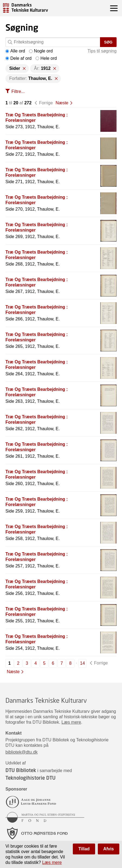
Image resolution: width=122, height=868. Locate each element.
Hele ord (46, 58)
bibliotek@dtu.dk (22, 752)
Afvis (109, 849)
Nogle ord (41, 51)
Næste (62, 103)
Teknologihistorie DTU (30, 778)
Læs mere (71, 722)
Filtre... (18, 91)
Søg (108, 42)
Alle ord (15, 51)
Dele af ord (18, 58)
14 (83, 663)
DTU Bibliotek (21, 770)
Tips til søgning (102, 51)
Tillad (84, 849)
